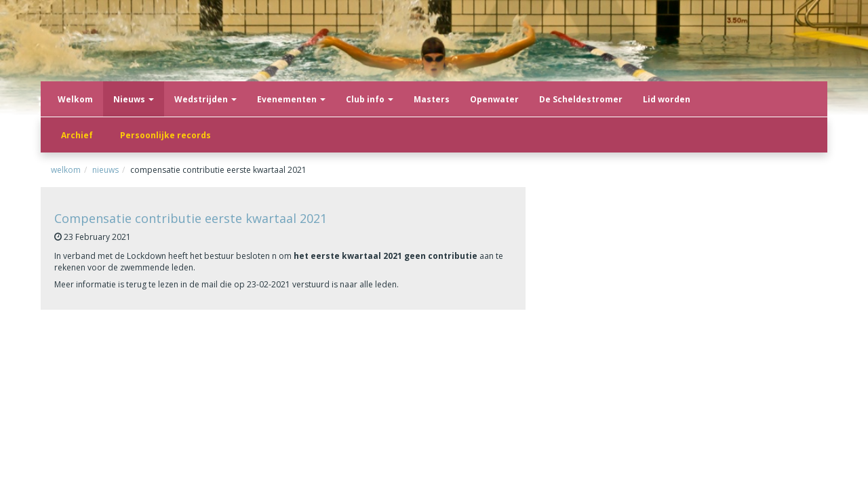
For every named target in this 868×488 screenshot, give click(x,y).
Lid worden (667, 99)
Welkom (75, 99)
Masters (432, 99)
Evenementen (291, 99)
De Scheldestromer (581, 99)
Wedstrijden (205, 99)
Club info (370, 99)
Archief (77, 135)
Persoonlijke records (165, 135)
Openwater (494, 99)
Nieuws (134, 99)
